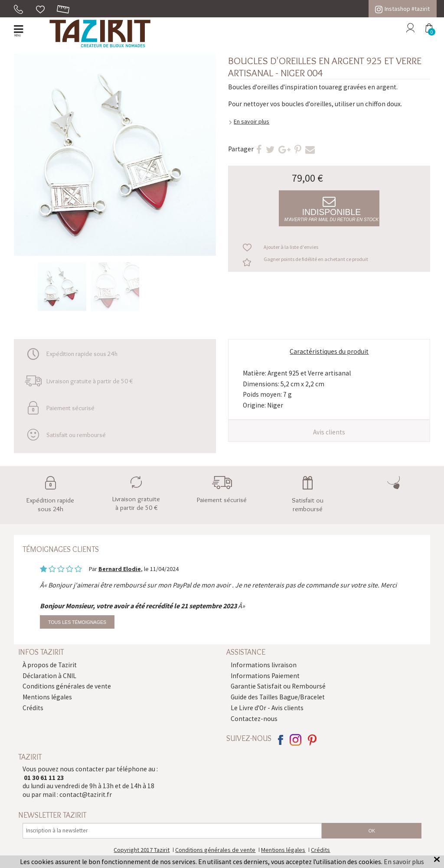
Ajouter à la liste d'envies (291, 247)
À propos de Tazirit (50, 665)
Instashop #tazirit (402, 9)
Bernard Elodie (120, 569)
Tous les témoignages (77, 622)
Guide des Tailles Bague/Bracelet (278, 697)
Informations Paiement (265, 676)
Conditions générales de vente (67, 686)
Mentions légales (47, 697)
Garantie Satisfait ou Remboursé (278, 686)
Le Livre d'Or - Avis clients (267, 708)
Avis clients (329, 432)
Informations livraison (264, 665)
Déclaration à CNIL (49, 676)
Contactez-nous (254, 719)
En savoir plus (251, 121)
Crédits (33, 708)
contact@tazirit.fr (86, 795)
